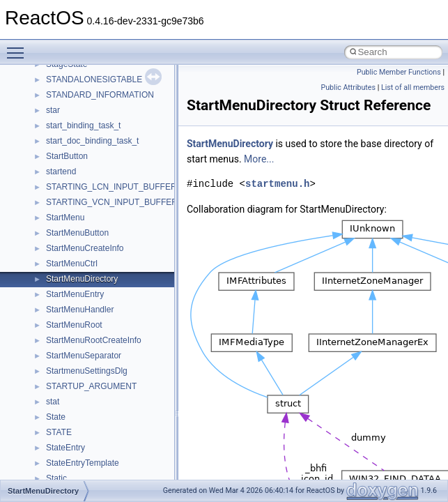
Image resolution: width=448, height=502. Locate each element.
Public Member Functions (399, 72)
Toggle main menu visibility (19, 47)
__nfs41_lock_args (81, 226)
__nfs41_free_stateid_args (95, 103)
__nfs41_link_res (78, 211)
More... (259, 159)
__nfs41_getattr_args (85, 149)
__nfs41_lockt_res (80, 287)
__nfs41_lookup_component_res (107, 364)
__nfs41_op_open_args (90, 425)
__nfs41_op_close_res (88, 410)
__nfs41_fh (67, 73)
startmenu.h (277, 184)
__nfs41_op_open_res (87, 441)
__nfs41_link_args (80, 195)
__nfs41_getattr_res (83, 165)
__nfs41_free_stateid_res (93, 119)
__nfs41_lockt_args (82, 272)
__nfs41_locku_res (81, 318)
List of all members (413, 88)
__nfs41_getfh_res (80, 180)
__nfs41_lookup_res (84, 379)
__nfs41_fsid (70, 134)
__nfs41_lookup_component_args (109, 349)
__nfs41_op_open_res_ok (94, 456)
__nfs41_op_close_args (90, 395)
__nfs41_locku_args (83, 303)
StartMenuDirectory (230, 144)
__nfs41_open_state (84, 471)
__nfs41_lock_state (82, 257)
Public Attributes (348, 88)
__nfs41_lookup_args (86, 333)
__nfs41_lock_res (79, 241)
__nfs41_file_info (78, 88)
